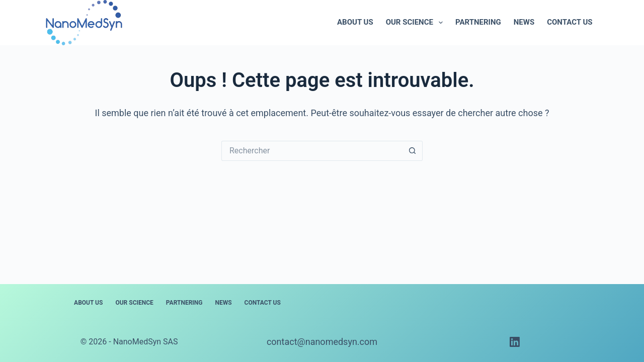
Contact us (570, 22)
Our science (416, 23)
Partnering (478, 22)
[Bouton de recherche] (413, 151)
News (524, 22)
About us (355, 22)
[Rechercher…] (312, 151)
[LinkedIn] (515, 342)
